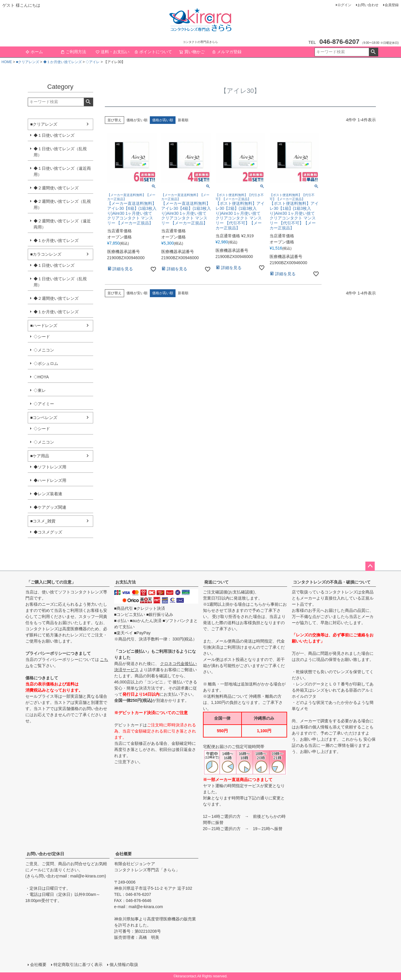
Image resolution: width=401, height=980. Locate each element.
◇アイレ (93, 62)
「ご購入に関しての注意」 (51, 582)
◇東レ (40, 390)
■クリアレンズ (28, 62)
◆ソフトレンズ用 (50, 467)
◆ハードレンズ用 (50, 480)
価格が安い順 (137, 120)
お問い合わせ (368, 5)
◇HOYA (41, 377)
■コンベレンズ (44, 418)
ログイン (344, 5)
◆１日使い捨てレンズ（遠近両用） (62, 171)
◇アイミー (44, 404)
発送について (216, 582)
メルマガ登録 (227, 52)
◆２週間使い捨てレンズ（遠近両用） (62, 224)
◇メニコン (44, 350)
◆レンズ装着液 (48, 494)
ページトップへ (370, 566)
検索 (373, 52)
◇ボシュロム (46, 363)
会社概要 (124, 854)
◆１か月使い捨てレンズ (63, 62)
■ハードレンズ (44, 325)
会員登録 (392, 5)
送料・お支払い (112, 52)
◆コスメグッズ (48, 532)
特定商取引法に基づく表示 (78, 965)
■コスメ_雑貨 (43, 521)
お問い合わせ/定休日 (46, 854)
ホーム (34, 52)
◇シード (42, 337)
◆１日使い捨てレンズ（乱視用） (60, 152)
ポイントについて (153, 52)
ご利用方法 (73, 52)
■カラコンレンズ (46, 254)
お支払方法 (126, 582)
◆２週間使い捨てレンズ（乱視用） (62, 204)
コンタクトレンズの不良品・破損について (332, 582)
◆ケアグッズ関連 (50, 507)
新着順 (183, 120)
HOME (7, 62)
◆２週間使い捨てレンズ (56, 188)
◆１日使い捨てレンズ (54, 135)
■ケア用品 (40, 456)
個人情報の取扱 (124, 965)
